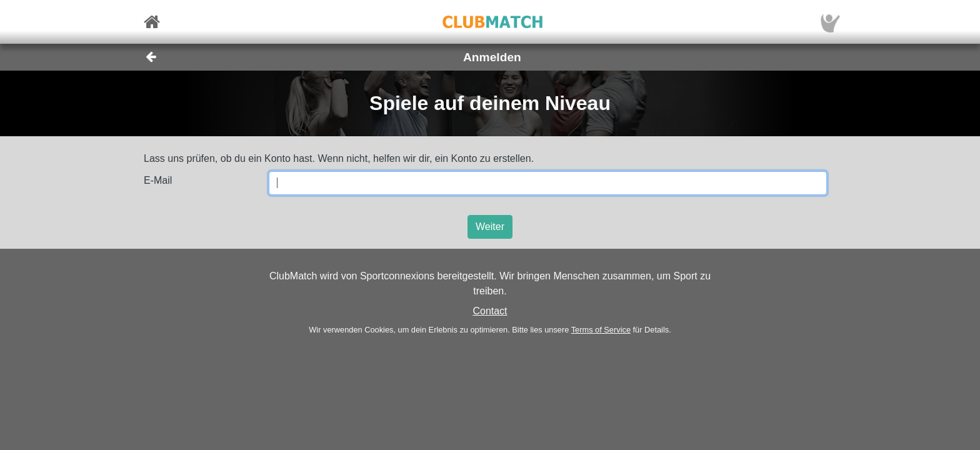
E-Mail (158, 180)
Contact (490, 311)
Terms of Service (601, 330)
